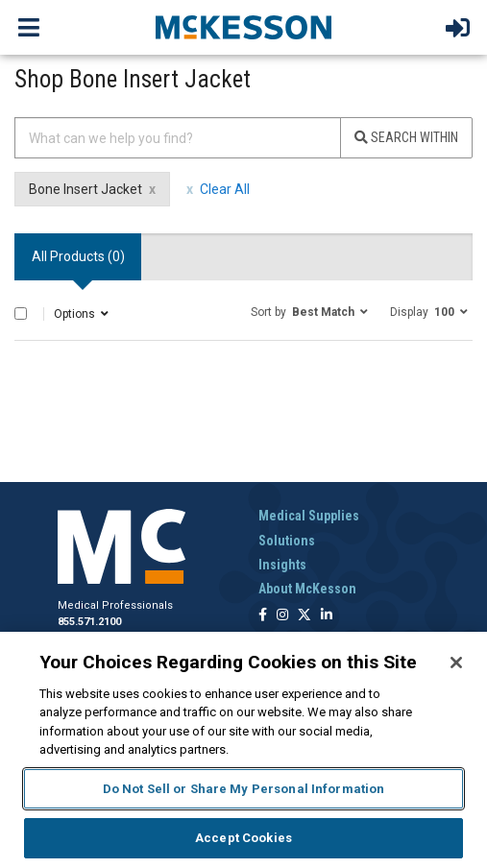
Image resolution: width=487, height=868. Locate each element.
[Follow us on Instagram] (282, 616)
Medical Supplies (309, 516)
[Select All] (21, 313)
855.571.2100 (89, 622)
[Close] (456, 663)
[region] (243, 750)
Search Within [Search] (406, 137)
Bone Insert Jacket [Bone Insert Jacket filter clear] (85, 189)
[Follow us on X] (304, 616)
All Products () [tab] (78, 256)
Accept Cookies (243, 838)
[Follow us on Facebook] (263, 616)
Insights (282, 565)
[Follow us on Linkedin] (327, 616)
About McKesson (307, 589)
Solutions (287, 541)
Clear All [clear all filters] (225, 189)
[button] (309, 311)
